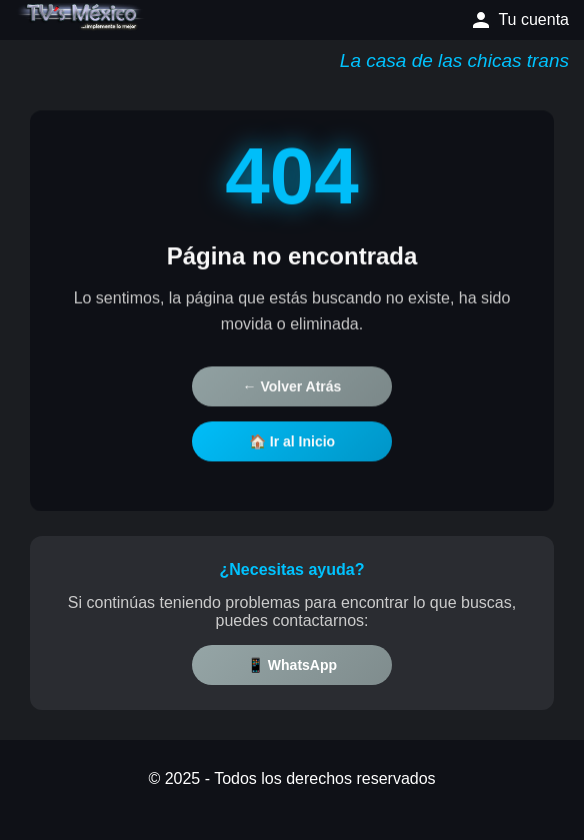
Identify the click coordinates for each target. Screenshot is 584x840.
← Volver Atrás (292, 388)
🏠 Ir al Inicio (292, 443)
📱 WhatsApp (292, 665)
